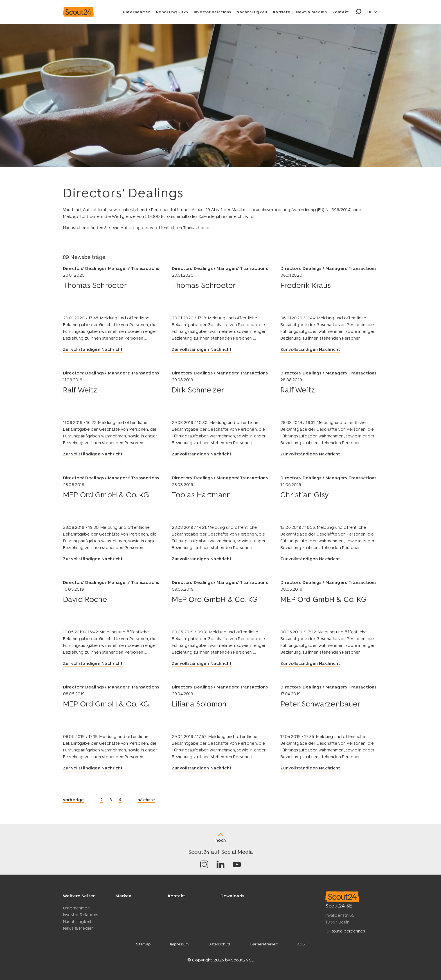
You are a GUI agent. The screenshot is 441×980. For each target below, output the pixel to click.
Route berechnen (348, 931)
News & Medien (312, 12)
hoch (221, 840)
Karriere (282, 12)
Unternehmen (137, 12)
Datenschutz (220, 944)
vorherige (73, 799)
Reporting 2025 (172, 12)
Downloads (232, 896)
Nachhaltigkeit (252, 12)
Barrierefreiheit (264, 944)
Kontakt (341, 12)
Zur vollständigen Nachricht (93, 349)
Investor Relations (212, 12)
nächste (146, 799)
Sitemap (143, 944)
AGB (301, 944)
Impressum (179, 944)
